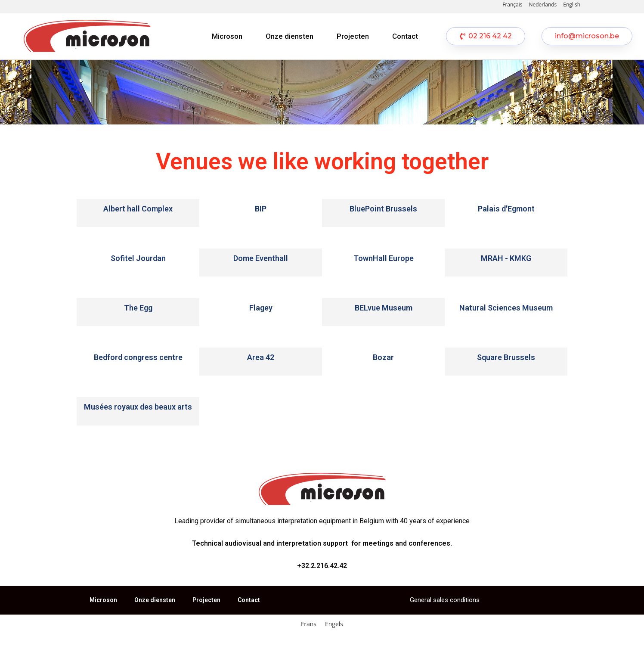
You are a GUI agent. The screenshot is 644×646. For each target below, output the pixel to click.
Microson (227, 36)
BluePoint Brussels (383, 209)
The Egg (138, 308)
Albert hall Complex (138, 209)
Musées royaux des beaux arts (138, 407)
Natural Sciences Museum (506, 308)
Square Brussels (506, 357)
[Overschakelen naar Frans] (309, 624)
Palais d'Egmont (506, 209)
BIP (261, 209)
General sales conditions (445, 600)
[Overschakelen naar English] (572, 5)
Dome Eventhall (261, 258)
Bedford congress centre (138, 357)
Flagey (261, 308)
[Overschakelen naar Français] (512, 5)
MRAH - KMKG (506, 258)
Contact (405, 36)
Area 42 (261, 357)
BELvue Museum (384, 308)
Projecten (353, 36)
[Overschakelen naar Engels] (334, 624)
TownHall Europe (384, 258)
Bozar (383, 357)
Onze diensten (289, 36)
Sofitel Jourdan (138, 258)
